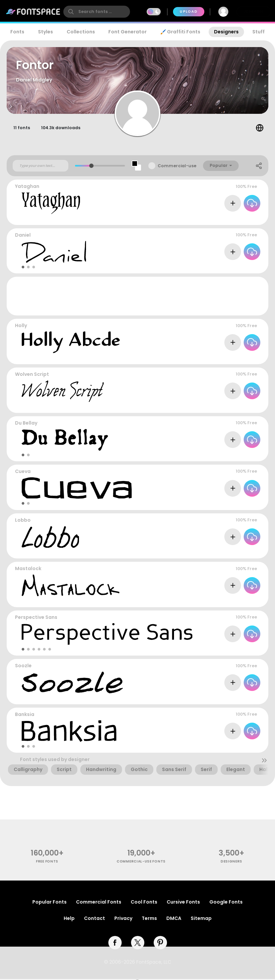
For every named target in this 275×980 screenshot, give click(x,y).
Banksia (25, 715)
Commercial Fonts (99, 903)
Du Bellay (26, 424)
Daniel (23, 236)
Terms (149, 919)
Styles (45, 32)
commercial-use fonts (141, 862)
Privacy (123, 919)
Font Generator (127, 32)
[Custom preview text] (40, 167)
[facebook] (115, 944)
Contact (94, 919)
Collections (81, 32)
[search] (97, 12)
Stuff (258, 32)
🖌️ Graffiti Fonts (180, 32)
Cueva (23, 472)
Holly (21, 326)
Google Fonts (226, 903)
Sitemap (201, 919)
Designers (226, 32)
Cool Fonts (144, 903)
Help (69, 919)
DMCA (174, 919)
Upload (188, 12)
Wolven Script (32, 375)
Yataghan (27, 187)
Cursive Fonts (183, 903)
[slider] (91, 167)
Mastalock (28, 569)
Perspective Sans (36, 618)
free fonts (47, 862)
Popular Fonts (49, 903)
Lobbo (23, 521)
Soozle (23, 667)
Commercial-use (177, 167)
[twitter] (138, 944)
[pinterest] (160, 944)
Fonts (17, 32)
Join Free (254, 12)
